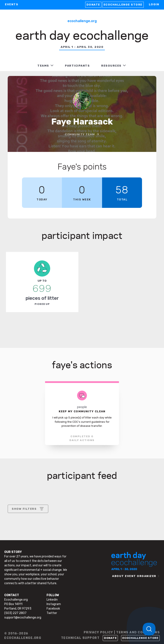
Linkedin (52, 600)
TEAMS (43, 66)
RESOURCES (111, 66)
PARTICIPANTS (77, 66)
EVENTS (12, 4)
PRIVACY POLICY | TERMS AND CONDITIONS (122, 632)
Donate (93, 5)
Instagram (54, 604)
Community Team (80, 134)
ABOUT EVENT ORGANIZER (134, 576)
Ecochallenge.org (82, 21)
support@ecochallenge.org (23, 618)
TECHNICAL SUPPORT (80, 638)
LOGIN (154, 4)
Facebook (53, 609)
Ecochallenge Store (123, 5)
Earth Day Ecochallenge (82, 34)
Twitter (52, 613)
